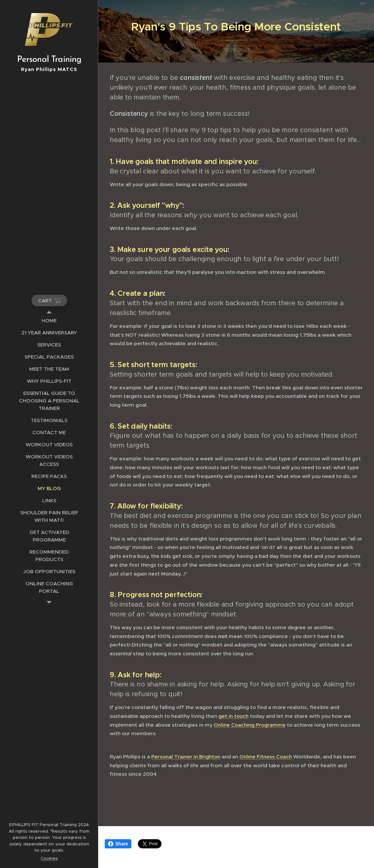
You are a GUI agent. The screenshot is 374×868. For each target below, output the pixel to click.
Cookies (49, 858)
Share (118, 844)
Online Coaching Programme (250, 725)
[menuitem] (49, 320)
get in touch (234, 716)
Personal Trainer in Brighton (186, 757)
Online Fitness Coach (266, 757)
